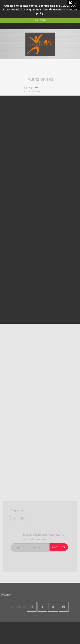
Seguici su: (17, 510)
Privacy (6, 595)
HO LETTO (40, 20)
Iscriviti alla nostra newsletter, (44, 537)
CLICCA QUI (68, 6)
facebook (14, 518)
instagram (23, 518)
